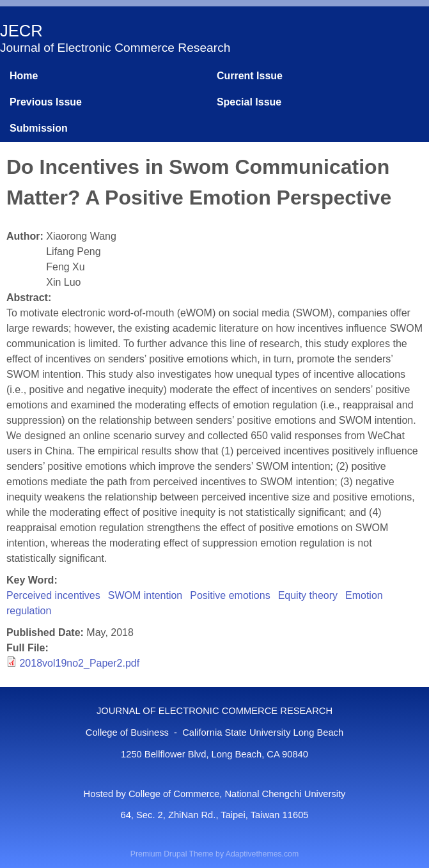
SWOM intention (145, 595)
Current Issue (250, 76)
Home (24, 76)
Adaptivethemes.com (262, 854)
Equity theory (308, 595)
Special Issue (249, 102)
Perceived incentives (53, 595)
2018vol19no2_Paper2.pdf (79, 663)
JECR (21, 31)
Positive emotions (230, 595)
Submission (39, 128)
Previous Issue (46, 102)
